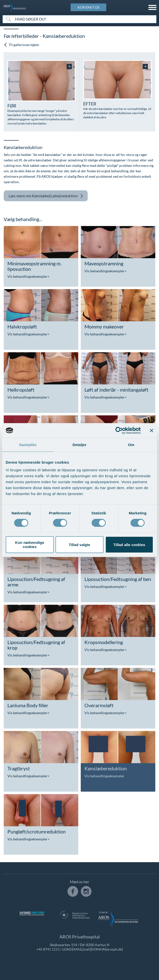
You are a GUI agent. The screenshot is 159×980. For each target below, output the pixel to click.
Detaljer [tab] (79, 445)
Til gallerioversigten (21, 45)
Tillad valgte (79, 545)
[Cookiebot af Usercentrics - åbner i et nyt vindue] (119, 430)
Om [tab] (131, 445)
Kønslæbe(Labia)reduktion (46, 196)
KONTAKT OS (88, 7)
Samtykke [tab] (28, 445)
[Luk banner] (152, 430)
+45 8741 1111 (48, 949)
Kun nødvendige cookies (30, 545)
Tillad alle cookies (129, 545)
